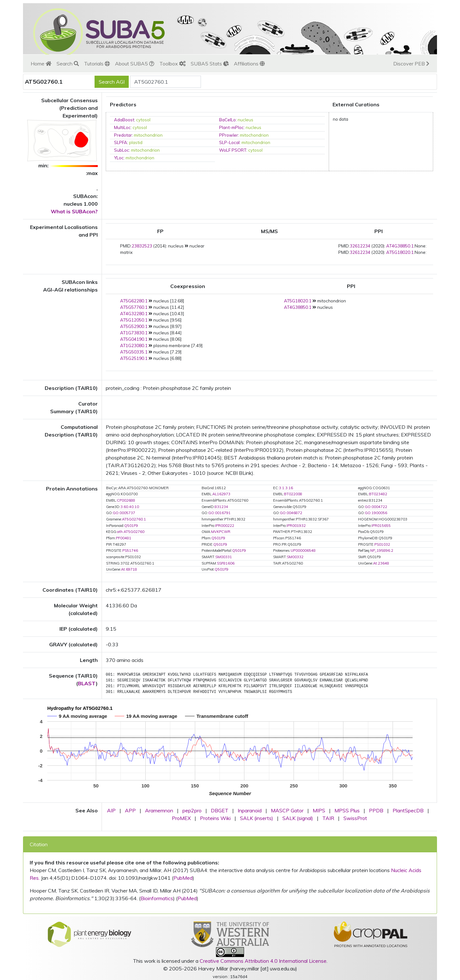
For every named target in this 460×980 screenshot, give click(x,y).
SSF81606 (226, 563)
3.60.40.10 (130, 507)
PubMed (183, 878)
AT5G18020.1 (400, 252)
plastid (136, 142)
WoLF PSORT (233, 150)
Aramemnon (159, 810)
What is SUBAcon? (74, 211)
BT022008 (293, 494)
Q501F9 (131, 526)
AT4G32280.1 (134, 314)
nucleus (245, 120)
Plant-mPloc (231, 127)
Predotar (123, 135)
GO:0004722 (376, 507)
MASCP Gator (287, 810)
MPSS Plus (347, 810)
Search (68, 64)
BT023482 (378, 494)
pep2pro (192, 810)
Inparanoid (250, 810)
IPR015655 (381, 526)
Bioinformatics (157, 898)
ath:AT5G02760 (131, 532)
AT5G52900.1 (134, 326)
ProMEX (181, 818)
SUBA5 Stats (210, 64)
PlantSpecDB (408, 810)
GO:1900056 (376, 513)
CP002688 (126, 500)
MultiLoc (122, 127)
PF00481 (124, 538)
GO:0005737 (124, 513)
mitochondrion (148, 135)
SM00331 (224, 557)
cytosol (143, 120)
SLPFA (121, 142)
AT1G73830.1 (134, 333)
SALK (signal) (298, 818)
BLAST (87, 683)
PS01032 (382, 544)
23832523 (142, 246)
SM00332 (295, 557)
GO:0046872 (291, 513)
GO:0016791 (219, 513)
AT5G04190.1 (134, 339)
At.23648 (381, 563)
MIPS (319, 810)
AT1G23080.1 (134, 346)
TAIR (328, 818)
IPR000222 (225, 526)
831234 (221, 507)
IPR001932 (296, 526)
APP (130, 810)
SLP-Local (229, 142)
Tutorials (97, 64)
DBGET (220, 810)
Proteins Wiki (215, 818)
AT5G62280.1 (134, 301)
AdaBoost (124, 120)
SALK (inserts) (257, 818)
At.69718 (129, 569)
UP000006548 (303, 551)
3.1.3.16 (286, 488)
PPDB (376, 810)
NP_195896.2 (382, 551)
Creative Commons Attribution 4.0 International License (263, 961)
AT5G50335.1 (134, 352)
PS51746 (130, 551)
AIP (111, 810)
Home (41, 64)
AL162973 (221, 494)
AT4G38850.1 (400, 246)
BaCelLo (227, 120)
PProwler (229, 135)
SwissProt (355, 818)
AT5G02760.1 (134, 519)
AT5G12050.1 (134, 320)
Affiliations (249, 64)
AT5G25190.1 (134, 358)
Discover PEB (411, 64)
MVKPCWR (221, 532)
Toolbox (172, 64)
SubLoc (122, 150)
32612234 (360, 246)
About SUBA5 (135, 64)
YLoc (119, 158)
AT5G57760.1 (134, 307)
